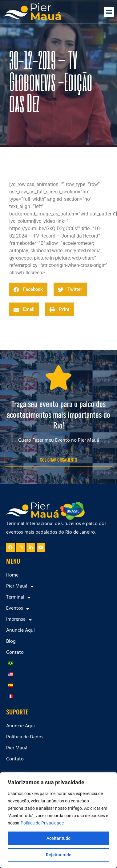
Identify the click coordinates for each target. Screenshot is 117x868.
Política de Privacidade (42, 823)
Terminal (18, 598)
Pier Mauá (20, 587)
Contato (15, 653)
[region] (58, 820)
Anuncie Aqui (20, 631)
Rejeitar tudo (59, 855)
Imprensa (19, 620)
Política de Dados (25, 737)
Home (12, 576)
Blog (11, 642)
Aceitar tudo (58, 838)
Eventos (18, 609)
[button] (109, 12)
